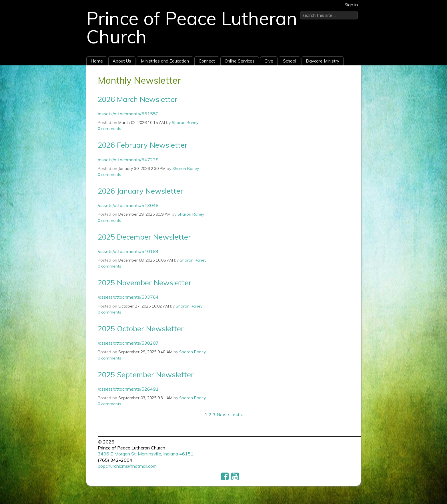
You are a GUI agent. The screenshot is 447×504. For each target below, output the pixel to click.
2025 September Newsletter (146, 374)
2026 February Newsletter (143, 145)
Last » (237, 415)
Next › (223, 415)
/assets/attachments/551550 (128, 114)
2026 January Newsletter (140, 191)
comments (109, 128)
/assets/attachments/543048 (128, 205)
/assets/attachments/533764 (128, 297)
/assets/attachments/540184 (128, 251)
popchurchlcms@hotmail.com (127, 466)
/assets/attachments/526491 (128, 389)
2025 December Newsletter (144, 237)
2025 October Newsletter (141, 328)
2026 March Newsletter (138, 99)
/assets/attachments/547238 (128, 160)
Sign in (351, 5)
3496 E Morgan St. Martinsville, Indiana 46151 (146, 454)
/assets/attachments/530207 (128, 343)
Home (97, 61)
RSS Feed (345, 79)
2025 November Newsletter (145, 282)
